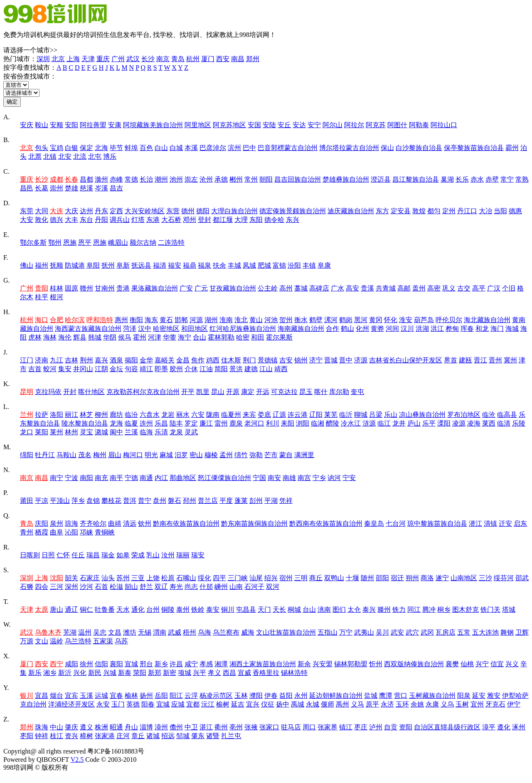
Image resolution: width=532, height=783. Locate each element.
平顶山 (60, 501)
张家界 (328, 727)
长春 (71, 179)
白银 (71, 148)
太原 (42, 609)
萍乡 (78, 501)
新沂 (65, 673)
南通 (146, 478)
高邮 (404, 288)
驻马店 (291, 727)
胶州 (176, 369)
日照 (48, 555)
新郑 (155, 673)
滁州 (101, 179)
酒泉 (116, 360)
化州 (362, 329)
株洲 (101, 727)
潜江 (475, 523)
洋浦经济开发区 (71, 704)
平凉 (42, 501)
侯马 (125, 337)
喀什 (321, 392)
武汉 (133, 59)
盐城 (371, 696)
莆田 (27, 501)
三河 (57, 587)
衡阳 (136, 320)
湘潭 (221, 664)
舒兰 (146, 587)
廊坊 (116, 415)
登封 (204, 220)
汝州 (168, 555)
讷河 (334, 478)
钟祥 (42, 736)
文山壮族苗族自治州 (286, 632)
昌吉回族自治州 (298, 179)
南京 (163, 59)
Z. (6, 719)
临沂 (346, 415)
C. (6, 171)
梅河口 (133, 455)
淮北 (241, 320)
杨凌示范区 (216, 696)
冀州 (510, 360)
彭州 (256, 501)
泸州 (376, 727)
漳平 (489, 727)
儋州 (176, 727)
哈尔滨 (75, 320)
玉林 (241, 696)
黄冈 (376, 320)
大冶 (485, 211)
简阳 (221, 369)
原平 (372, 704)
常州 (251, 179)
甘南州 (105, 288)
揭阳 (131, 360)
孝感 (206, 664)
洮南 (324, 609)
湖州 (211, 320)
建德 (251, 369)
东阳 (256, 220)
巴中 (249, 148)
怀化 (391, 320)
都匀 (434, 211)
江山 (266, 369)
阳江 (176, 696)
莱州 (57, 432)
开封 (70, 392)
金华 (146, 360)
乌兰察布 (226, 632)
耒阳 (288, 423)
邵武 (522, 578)
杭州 (193, 59)
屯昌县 (246, 609)
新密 (170, 673)
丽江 (71, 415)
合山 (199, 337)
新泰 (125, 673)
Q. (7, 516)
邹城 (183, 736)
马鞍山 (66, 455)
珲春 (467, 329)
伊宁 (514, 704)
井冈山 (83, 369)
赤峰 (116, 179)
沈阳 (57, 578)
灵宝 (86, 432)
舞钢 (507, 632)
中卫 (191, 727)
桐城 (294, 609)
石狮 (27, 587)
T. (6, 602)
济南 (42, 360)
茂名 (85, 455)
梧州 (190, 632)
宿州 (286, 578)
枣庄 (361, 727)
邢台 (146, 664)
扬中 (283, 704)
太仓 (354, 609)
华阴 (110, 337)
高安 (352, 288)
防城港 (75, 265)
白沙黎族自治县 (419, 148)
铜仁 (86, 609)
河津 (155, 337)
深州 (71, 587)
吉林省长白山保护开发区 (406, 360)
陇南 (213, 415)
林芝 (86, 415)
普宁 (145, 501)
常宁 (507, 179)
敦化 (42, 220)
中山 (57, 727)
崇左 (191, 179)
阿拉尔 (354, 125)
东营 (173, 211)
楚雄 (71, 188)
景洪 (236, 369)
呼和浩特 (100, 320)
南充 (101, 478)
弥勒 (256, 455)
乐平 (429, 423)
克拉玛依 (48, 392)
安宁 (314, 125)
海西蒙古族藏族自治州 (88, 329)
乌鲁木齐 (48, 632)
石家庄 (90, 578)
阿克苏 (376, 125)
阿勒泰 (419, 125)
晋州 (495, 360)
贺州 (286, 320)
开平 (188, 392)
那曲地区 (183, 478)
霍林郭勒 (221, 337)
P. (6, 493)
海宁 (185, 337)
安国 (254, 125)
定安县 (401, 211)
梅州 (100, 455)
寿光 (176, 587)
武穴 (412, 632)
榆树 (223, 704)
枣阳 (27, 736)
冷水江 (351, 423)
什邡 (206, 587)
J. (5, 352)
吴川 (382, 632)
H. (7, 312)
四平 (219, 578)
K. (7, 384)
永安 (103, 704)
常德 (131, 179)
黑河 (361, 320)
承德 (221, 179)
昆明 (27, 392)
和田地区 (195, 329)
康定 (248, 392)
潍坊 (130, 632)
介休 (191, 369)
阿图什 (397, 125)
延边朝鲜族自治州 (336, 696)
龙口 (27, 432)
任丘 (78, 555)
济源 (361, 360)
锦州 (301, 360)
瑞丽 (183, 555)
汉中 (145, 329)
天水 (123, 609)
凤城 (249, 265)
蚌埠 (131, 148)
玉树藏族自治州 (432, 696)
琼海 (71, 523)
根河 (57, 297)
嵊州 (221, 587)
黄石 (166, 320)
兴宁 (482, 664)
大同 (42, 211)
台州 (153, 609)
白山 (161, 148)
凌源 (459, 423)
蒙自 (286, 455)
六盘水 (150, 415)
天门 (264, 609)
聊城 (361, 415)
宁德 (131, 478)
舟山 (131, 727)
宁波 (71, 478)
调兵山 (120, 220)
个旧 (509, 288)
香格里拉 (266, 673)
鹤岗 (346, 320)
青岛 (178, 59)
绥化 (204, 578)
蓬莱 (241, 501)
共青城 (386, 288)
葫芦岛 (424, 320)
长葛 (42, 188)
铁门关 (490, 609)
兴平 (199, 673)
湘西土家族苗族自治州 (263, 664)
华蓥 (170, 337)
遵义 (86, 727)
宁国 (259, 478)
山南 (236, 587)
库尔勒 (339, 392)
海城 (512, 329)
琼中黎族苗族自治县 (437, 523)
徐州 (86, 664)
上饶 (153, 578)
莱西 (489, 423)
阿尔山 (332, 125)
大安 (27, 220)
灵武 (191, 432)
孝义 (214, 673)
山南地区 (464, 578)
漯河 (331, 320)
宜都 (193, 704)
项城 (185, 673)
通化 (138, 609)
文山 (42, 641)
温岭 (57, 641)
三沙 (485, 578)
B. (6, 140)
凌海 (474, 423)
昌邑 (27, 188)
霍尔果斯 (279, 337)
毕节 (116, 148)
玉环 (402, 704)
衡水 (301, 320)
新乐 (35, 673)
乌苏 (121, 641)
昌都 (86, 179)
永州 (301, 696)
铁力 (399, 609)
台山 (309, 609)
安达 (299, 125)
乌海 (204, 632)
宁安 (349, 478)
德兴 (57, 220)
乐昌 (161, 423)
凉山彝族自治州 (422, 415)
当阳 (500, 211)
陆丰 (176, 423)
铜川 (228, 609)
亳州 (236, 727)
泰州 (183, 609)
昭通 (116, 727)
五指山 (328, 632)
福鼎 (190, 265)
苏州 (123, 578)
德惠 (515, 211)
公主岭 (268, 288)
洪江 (437, 329)
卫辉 (522, 632)
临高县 (507, 415)
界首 (451, 360)
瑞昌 (93, 555)
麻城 (166, 455)
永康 (432, 704)
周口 (309, 727)
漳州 (161, 727)
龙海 (116, 423)
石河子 (254, 587)
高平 (479, 288)
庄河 (123, 736)
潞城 (101, 432)
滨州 (234, 148)
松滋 (116, 587)
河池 (271, 320)
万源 (27, 641)
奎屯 (357, 392)
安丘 (284, 125)
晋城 (331, 360)
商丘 (316, 578)
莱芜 (331, 415)
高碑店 (319, 288)
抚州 (108, 265)
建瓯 (465, 360)
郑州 (253, 59)
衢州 (221, 727)
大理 (241, 220)
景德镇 (268, 360)
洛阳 (57, 415)
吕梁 (376, 415)
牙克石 (495, 704)
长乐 (462, 179)
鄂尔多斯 (33, 243)
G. (7, 280)
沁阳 (71, 532)
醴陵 (332, 423)
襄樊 (452, 664)
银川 (27, 696)
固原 (71, 288)
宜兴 (253, 704)
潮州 (161, 179)
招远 (168, 736)
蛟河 (50, 369)
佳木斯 (231, 360)
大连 (57, 211)
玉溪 (86, 696)
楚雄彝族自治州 (346, 179)
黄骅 (377, 329)
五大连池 (485, 632)
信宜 (497, 664)
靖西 (281, 369)
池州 (176, 179)
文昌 (115, 632)
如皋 (123, 555)
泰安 (213, 609)
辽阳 (316, 415)
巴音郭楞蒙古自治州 (288, 148)
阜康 (324, 265)
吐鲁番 (105, 609)
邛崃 (86, 532)
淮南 (226, 320)
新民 (95, 673)
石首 (101, 587)
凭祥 (286, 501)
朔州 (412, 578)
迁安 (505, 523)
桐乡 (444, 609)
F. (6, 257)
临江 (384, 423)
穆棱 (211, 455)
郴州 (236, 179)
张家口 (269, 727)
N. (7, 470)
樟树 (86, 736)
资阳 (406, 727)
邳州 (190, 501)
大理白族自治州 (234, 211)
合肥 (57, 320)
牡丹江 (45, 455)
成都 (57, 179)
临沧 (489, 415)
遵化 (504, 727)
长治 (146, 179)
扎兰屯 (231, 736)
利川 (273, 423)
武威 (175, 632)
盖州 (419, 288)
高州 (286, 288)
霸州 (512, 148)
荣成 (138, 555)
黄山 (256, 320)
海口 (42, 320)
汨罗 (181, 455)
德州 (188, 211)
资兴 (71, 736)
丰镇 (309, 265)
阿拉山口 (444, 125)
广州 (118, 59)
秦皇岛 (374, 523)
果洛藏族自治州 (155, 288)
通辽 (71, 609)
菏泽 (130, 329)
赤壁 (492, 179)
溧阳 (444, 423)
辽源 (279, 415)
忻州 (376, 664)
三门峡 (238, 578)
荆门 (249, 360)
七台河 (396, 523)
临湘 (318, 423)
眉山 (115, 455)
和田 (258, 337)
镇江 (346, 727)
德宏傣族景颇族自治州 (293, 211)
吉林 (71, 360)
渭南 (160, 632)
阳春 (148, 704)
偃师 (328, 704)
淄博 (146, 727)
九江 (57, 360)
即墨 (161, 369)
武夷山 (364, 632)
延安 (479, 696)
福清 (160, 265)
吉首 (35, 369)
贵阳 (42, 288)
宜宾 (71, 696)
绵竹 (241, 455)
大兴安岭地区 (145, 211)
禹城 (298, 704)
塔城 (509, 609)
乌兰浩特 (78, 641)
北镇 (50, 156)
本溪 (191, 148)
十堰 (352, 578)
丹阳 (101, 220)
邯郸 (181, 320)
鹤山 (347, 329)
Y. (6, 688)
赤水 (477, 179)
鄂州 (55, 243)
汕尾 (256, 578)
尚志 (191, 587)
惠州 (121, 320)
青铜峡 (105, 532)
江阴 (101, 369)
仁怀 (63, 555)
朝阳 (266, 179)
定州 (449, 211)
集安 (65, 369)
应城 (178, 704)
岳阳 (161, 696)
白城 (176, 148)
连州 (146, 423)
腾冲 (429, 609)
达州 (86, 211)
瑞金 (108, 555)
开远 (263, 392)
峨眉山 (118, 243)
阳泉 (464, 696)
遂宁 (442, 578)
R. (6, 547)
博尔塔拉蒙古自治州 (349, 148)
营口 (401, 696)
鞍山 (42, 125)
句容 (131, 369)
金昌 (183, 360)
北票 (35, 156)
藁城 (301, 288)
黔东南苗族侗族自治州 (254, 523)
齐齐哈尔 (93, 523)
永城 (313, 704)
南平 (116, 478)
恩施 (70, 243)
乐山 (391, 415)
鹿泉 (236, 423)
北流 (80, 156)
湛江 (206, 727)
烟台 (57, 696)
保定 (86, 148)
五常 (464, 632)
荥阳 (140, 673)
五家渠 (103, 641)
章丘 (138, 736)
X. (7, 656)
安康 (115, 125)
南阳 (86, 478)
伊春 (271, 696)
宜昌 (42, 696)
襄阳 (116, 664)
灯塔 (138, 220)
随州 (367, 578)
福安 (175, 265)
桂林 (57, 288)
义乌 (447, 704)
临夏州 (231, 415)
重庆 (103, 59)
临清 (504, 423)
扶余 (219, 265)
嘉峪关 (165, 360)
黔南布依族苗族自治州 (186, 523)
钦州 (145, 523)
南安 (274, 478)
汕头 (108, 578)
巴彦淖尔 (213, 148)
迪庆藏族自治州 (351, 211)
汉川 (407, 329)
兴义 (512, 664)
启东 (520, 523)
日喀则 (30, 555)
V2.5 (77, 760)
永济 (387, 704)
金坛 (116, 369)
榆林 (131, 696)
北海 (101, 148)
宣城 (131, 664)
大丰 (71, 220)
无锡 (145, 632)
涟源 (369, 423)
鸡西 (213, 360)
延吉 (238, 704)
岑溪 (101, 188)
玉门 (118, 704)
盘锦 (93, 501)
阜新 (123, 265)
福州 (42, 265)
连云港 (298, 415)
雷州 (221, 423)
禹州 (342, 704)
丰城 (234, 265)
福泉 (204, 265)
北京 (58, 59)
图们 (339, 609)
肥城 (264, 265)
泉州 (57, 523)
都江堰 (223, 220)
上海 (73, 59)
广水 (337, 288)
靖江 (146, 369)
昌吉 (116, 188)
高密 (434, 288)
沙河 (86, 587)
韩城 (95, 337)
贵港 (123, 288)
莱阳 (42, 432)
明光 (151, 455)
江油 (206, 369)
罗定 (191, 423)
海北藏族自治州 (487, 320)
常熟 (522, 179)
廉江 (206, 423)
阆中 (116, 432)
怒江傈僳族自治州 (224, 478)
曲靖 (115, 523)
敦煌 (419, 211)
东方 (382, 211)
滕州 (384, 609)
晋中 (346, 360)
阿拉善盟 (93, 125)
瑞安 (198, 555)
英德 (133, 704)
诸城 (153, 736)
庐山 (414, 423)
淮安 (406, 320)
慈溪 (86, 188)
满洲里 (304, 455)
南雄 (289, 478)
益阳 (286, 696)
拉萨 (42, 415)
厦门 (208, 59)
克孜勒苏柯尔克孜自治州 (143, 392)
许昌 (176, 664)
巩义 (449, 288)
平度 (226, 501)
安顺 (57, 125)
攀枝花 (111, 501)
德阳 (203, 211)
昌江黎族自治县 (416, 179)
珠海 (42, 727)
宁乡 (319, 478)
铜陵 (168, 609)
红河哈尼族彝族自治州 (243, 329)
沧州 (206, 179)
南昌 (238, 59)
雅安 (494, 696)
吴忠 (100, 632)
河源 (196, 320)
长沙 (148, 59)
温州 (85, 632)
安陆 (269, 125)
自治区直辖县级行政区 (447, 727)
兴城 (110, 673)
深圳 (43, 59)
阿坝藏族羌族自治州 (153, 125)
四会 (42, 587)
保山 (387, 148)
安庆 (27, 125)
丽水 (183, 415)
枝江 (57, 736)
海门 (497, 329)
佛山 (27, 265)
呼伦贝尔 (449, 320)
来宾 (249, 415)
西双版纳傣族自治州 (414, 664)
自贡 (391, 727)
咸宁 (191, 664)
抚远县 (141, 265)
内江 (161, 478)
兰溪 (131, 432)
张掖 (251, 727)
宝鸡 (57, 148)
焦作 (198, 360)
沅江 (208, 704)
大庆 (71, 211)
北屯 (95, 156)
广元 (201, 288)
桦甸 (452, 329)
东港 (153, 220)
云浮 (191, 696)
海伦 (65, 337)
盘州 (160, 501)
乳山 (153, 555)
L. (6, 407)
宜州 (477, 704)
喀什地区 (91, 392)
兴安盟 (323, 664)
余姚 (417, 704)
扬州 (146, 696)
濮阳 (256, 696)
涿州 (519, 727)
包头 (42, 148)
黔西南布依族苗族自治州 (326, 523)
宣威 (244, 673)
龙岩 (168, 415)
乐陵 (519, 423)
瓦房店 (446, 632)
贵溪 (367, 288)
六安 (198, 415)
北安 (65, 156)
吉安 (286, 360)
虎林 (35, 337)
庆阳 (42, 523)
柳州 (101, 415)
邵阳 (382, 578)
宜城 (163, 704)
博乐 (110, 156)
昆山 (218, 392)
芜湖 (70, 632)
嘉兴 (101, 360)
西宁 (57, 664)
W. (7, 624)
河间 (392, 329)
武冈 (427, 632)
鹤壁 (316, 320)
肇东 (198, 736)
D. (7, 203)
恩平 (85, 243)
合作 (332, 329)
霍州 (140, 337)
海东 (151, 320)
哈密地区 (166, 329)
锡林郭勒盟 (351, 664)
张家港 (105, 736)
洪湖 (422, 329)
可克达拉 (284, 392)
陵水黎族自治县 (85, 423)
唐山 (57, 609)
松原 (168, 578)
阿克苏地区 (229, 125)
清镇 (490, 523)
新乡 (161, 664)
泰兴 (369, 609)
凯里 (203, 392)
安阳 (71, 125)
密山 (196, 455)
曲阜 (57, 532)
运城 (101, 696)
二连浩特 (171, 243)
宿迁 (397, 578)
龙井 (399, 423)
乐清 (161, 432)
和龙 (482, 329)
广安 (186, 288)
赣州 (86, 288)
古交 (464, 288)
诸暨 (213, 736)
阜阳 (93, 265)
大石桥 (171, 220)
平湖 (271, 501)
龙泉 (176, 432)
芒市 (271, 455)
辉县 (80, 337)
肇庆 (71, 727)
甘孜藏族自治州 (233, 288)
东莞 (27, 211)
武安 (397, 632)
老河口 (254, 423)
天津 (88, 59)
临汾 (131, 415)
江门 (27, 360)
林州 (71, 432)
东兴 (293, 220)
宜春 (116, 696)
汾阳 (294, 265)
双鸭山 (334, 578)
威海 (248, 632)
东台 (86, 220)
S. (6, 570)
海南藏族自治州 (301, 329)
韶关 (71, 578)
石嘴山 (186, 578)
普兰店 (208, 501)
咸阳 (71, 664)
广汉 (494, 288)
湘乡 (50, 673)
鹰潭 (386, 696)
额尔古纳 (143, 243)
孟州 (226, 455)
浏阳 (303, 423)
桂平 (42, 297)
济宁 (316, 360)
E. (6, 235)
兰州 (27, 415)
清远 (130, 523)
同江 (414, 609)
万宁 (346, 632)
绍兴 (271, 578)
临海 (146, 432)
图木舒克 (465, 609)
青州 (27, 532)
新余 (304, 664)
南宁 (57, 478)
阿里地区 (198, 125)
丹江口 (467, 211)
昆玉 (306, 392)
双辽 (161, 587)
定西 (116, 211)
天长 (279, 609)
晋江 (480, 360)
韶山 (131, 587)
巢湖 (447, 179)
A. (7, 117)
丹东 (101, 211)
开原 (233, 392)
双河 (273, 587)
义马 (357, 704)
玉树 (462, 704)
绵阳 (27, 455)
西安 (223, 59)
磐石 (175, 501)
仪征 (268, 704)
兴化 (80, 673)
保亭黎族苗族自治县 (474, 148)
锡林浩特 (294, 673)
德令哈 (274, 220)
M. (7, 447)
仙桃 (467, 664)
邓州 (190, 220)
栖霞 (42, 532)
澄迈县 (381, 179)
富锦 (279, 265)
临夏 (131, 423)
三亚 (138, 578)
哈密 (243, 337)
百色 (146, 148)
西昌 (229, 673)
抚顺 (57, 265)
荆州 (86, 360)
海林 (50, 337)
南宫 (304, 478)
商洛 (427, 578)
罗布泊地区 (464, 415)
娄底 (264, 415)
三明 (301, 578)
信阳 (101, 664)
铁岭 (198, 609)
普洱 (130, 501)
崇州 (57, 188)
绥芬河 (504, 578)
